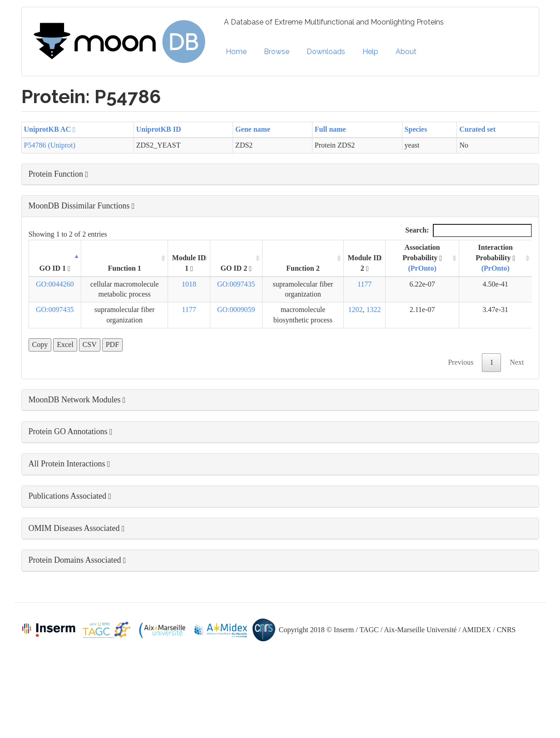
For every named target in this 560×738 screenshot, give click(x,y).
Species (416, 129)
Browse (277, 52)
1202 (356, 310)
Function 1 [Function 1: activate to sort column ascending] (124, 268)
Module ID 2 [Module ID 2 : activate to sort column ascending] (364, 263)
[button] (280, 174)
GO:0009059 (236, 310)
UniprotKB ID (159, 129)
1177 (364, 284)
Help (370, 52)
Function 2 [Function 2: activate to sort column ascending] (303, 268)
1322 (374, 310)
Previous (461, 362)
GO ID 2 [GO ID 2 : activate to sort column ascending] (236, 268)
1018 (189, 284)
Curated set (477, 129)
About (406, 52)
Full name (330, 129)
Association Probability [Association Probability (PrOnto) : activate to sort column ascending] (422, 258)
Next (517, 362)
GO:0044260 (55, 284)
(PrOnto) (422, 268)
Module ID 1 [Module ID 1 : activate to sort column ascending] (189, 263)
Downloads (326, 52)
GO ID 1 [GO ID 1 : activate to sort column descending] (55, 268)
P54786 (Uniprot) (50, 145)
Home (236, 52)
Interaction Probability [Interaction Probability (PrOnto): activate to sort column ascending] (495, 258)
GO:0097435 (236, 284)
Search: (468, 230)
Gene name (253, 129)
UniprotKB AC (50, 129)
